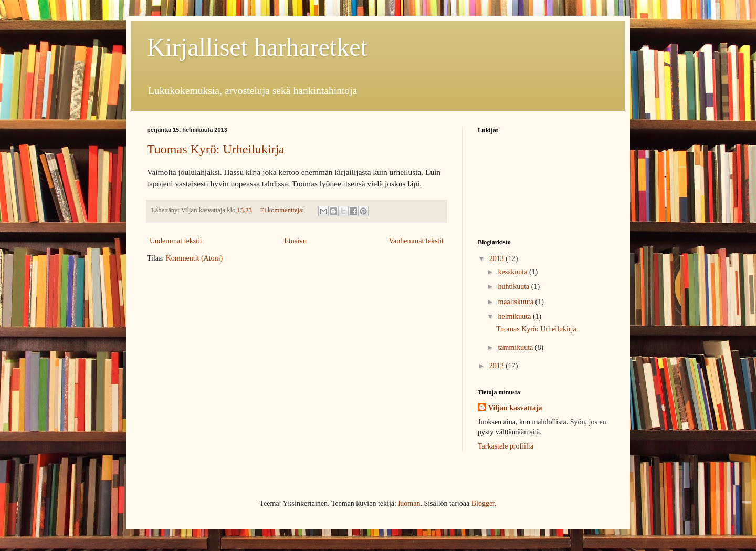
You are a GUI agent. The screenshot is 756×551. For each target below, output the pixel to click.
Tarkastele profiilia (506, 446)
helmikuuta (515, 316)
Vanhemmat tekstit (416, 241)
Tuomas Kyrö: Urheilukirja (216, 149)
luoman (409, 503)
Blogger (483, 503)
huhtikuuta (514, 287)
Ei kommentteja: (283, 210)
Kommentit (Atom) (195, 258)
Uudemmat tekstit (176, 241)
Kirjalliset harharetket (257, 47)
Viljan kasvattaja (515, 408)
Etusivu (295, 241)
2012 (498, 366)
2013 (498, 259)
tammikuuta (516, 347)
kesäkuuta (513, 272)
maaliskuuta (516, 302)
